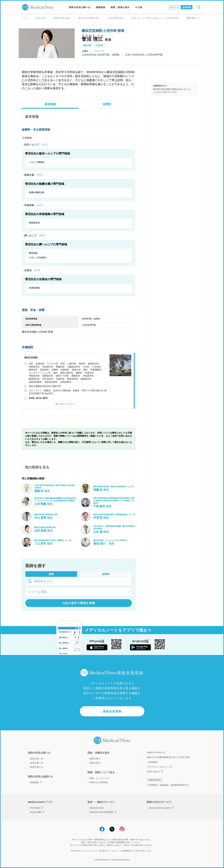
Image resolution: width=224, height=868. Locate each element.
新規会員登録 (112, 711)
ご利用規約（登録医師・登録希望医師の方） (168, 785)
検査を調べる (37, 767)
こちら (156, 92)
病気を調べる (37, 759)
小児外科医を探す (116, 18)
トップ (25, 18)
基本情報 (50, 104)
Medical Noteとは (156, 752)
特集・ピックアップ (99, 778)
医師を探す (41, 18)
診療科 (106, 574)
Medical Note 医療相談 (103, 812)
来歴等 (107, 104)
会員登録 (187, 7)
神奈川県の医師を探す (89, 18)
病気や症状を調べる (80, 7)
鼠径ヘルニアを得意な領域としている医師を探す (155, 18)
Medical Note (97, 808)
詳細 (43, 145)
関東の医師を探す (62, 18)
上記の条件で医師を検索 (79, 603)
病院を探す (95, 759)
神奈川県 (87, 45)
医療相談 (101, 7)
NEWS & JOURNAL (99, 782)
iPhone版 (37, 808)
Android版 (37, 812)
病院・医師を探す (120, 7)
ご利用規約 (152, 762)
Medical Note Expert (161, 808)
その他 (139, 7)
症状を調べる (37, 763)
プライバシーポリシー (159, 767)
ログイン (174, 7)
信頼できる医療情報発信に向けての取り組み (168, 757)
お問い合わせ (155, 772)
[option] (47, 43)
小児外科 (99, 45)
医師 (51, 574)
